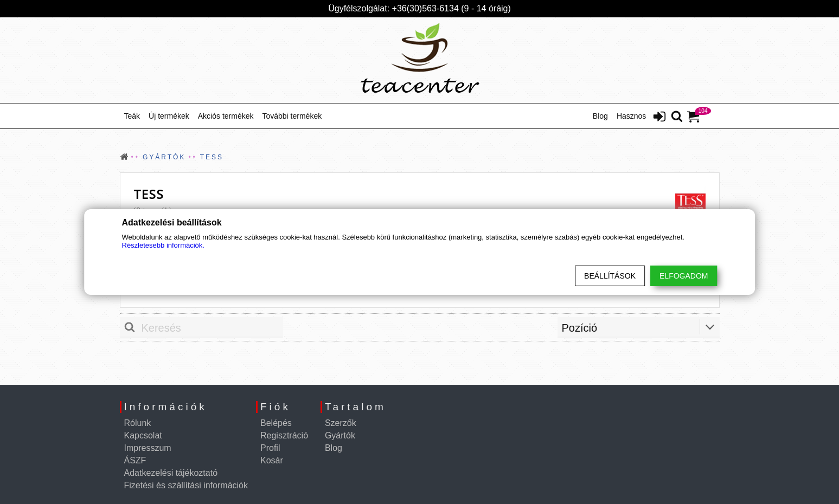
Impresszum (148, 448)
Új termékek (169, 116)
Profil (270, 448)
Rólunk (138, 423)
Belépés (276, 423)
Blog (600, 116)
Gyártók (340, 435)
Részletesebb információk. (163, 245)
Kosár (272, 460)
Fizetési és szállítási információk (186, 485)
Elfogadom (684, 276)
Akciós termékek (226, 116)
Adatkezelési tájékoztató (171, 473)
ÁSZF (135, 460)
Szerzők (341, 423)
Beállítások (610, 276)
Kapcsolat (143, 435)
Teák (132, 116)
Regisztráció (284, 435)
